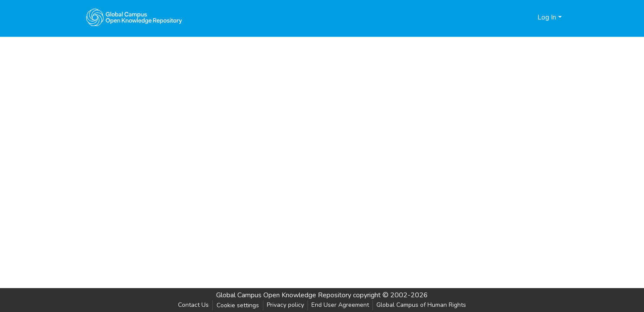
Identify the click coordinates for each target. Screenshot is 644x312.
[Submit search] (517, 17)
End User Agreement (340, 305)
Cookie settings (238, 305)
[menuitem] (529, 17)
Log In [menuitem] (547, 17)
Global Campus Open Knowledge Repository (284, 295)
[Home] (134, 17)
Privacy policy (285, 305)
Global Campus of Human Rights (421, 305)
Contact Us (193, 305)
